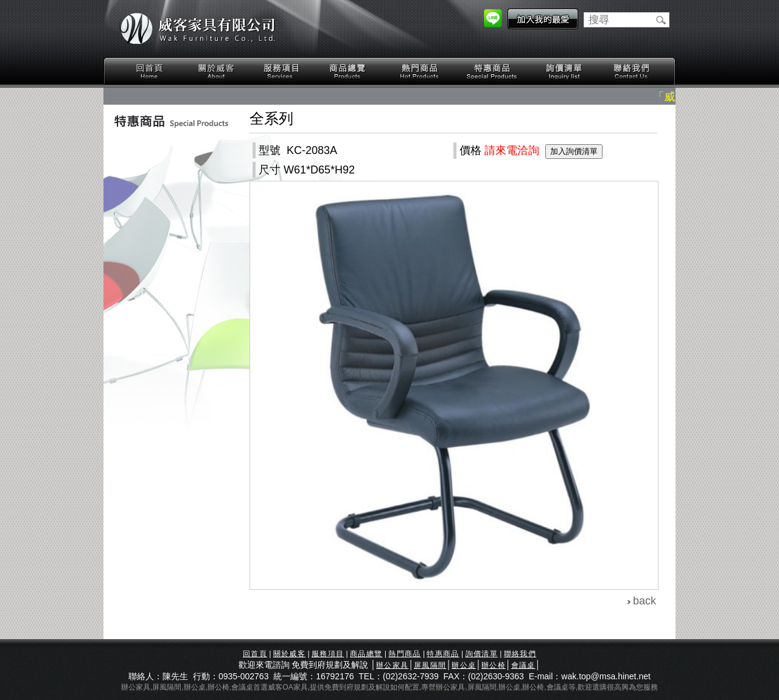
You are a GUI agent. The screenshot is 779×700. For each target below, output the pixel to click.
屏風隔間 (430, 665)
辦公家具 (392, 665)
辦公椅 (494, 665)
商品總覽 (349, 72)
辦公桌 (464, 665)
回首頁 (150, 72)
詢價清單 (565, 72)
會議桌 (523, 665)
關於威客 (216, 72)
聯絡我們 (631, 72)
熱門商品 (420, 72)
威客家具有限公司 (198, 29)
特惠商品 (492, 72)
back (645, 601)
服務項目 (282, 72)
